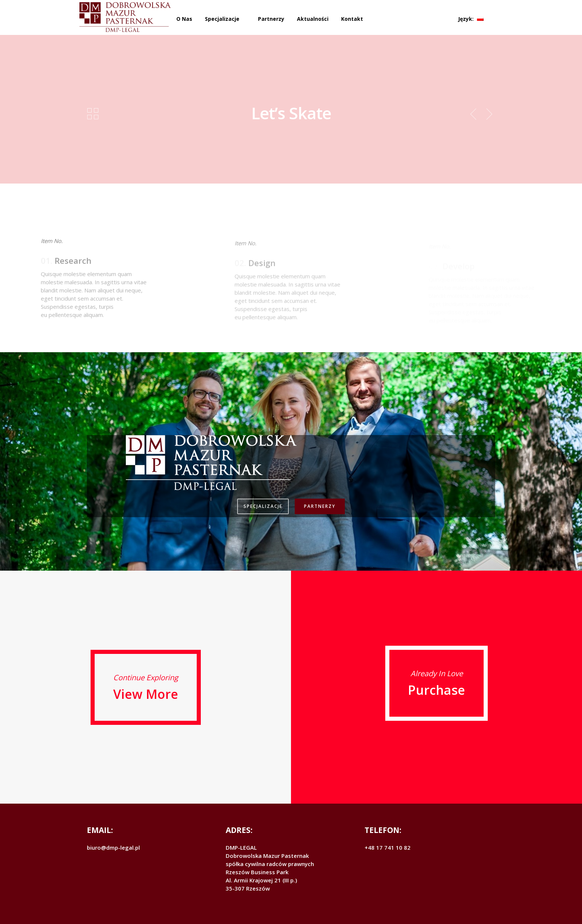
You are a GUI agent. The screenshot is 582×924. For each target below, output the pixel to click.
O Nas (184, 19)
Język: (471, 19)
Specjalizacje (222, 19)
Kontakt (352, 19)
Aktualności (313, 19)
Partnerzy (271, 19)
